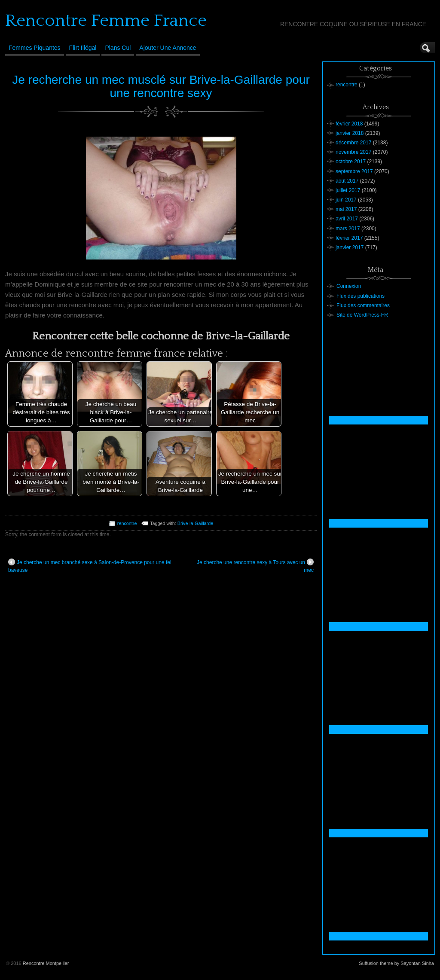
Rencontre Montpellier (46, 963)
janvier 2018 (350, 133)
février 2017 (349, 238)
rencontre (127, 523)
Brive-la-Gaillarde (195, 523)
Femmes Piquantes (35, 48)
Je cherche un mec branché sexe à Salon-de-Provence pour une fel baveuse (90, 566)
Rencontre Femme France (106, 21)
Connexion (349, 286)
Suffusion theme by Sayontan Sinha (396, 963)
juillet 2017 (348, 190)
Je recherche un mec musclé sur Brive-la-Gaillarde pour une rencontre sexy (161, 86)
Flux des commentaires (363, 305)
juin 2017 (346, 200)
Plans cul (118, 48)
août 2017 (347, 181)
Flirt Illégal (83, 48)
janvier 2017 (350, 247)
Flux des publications (361, 296)
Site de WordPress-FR (362, 315)
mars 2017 (348, 229)
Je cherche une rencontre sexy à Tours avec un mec (255, 566)
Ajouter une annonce (168, 48)
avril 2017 (347, 219)
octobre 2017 (351, 162)
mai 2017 (346, 209)
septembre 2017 (354, 171)
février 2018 (349, 124)
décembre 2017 (353, 143)
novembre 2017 (353, 152)
